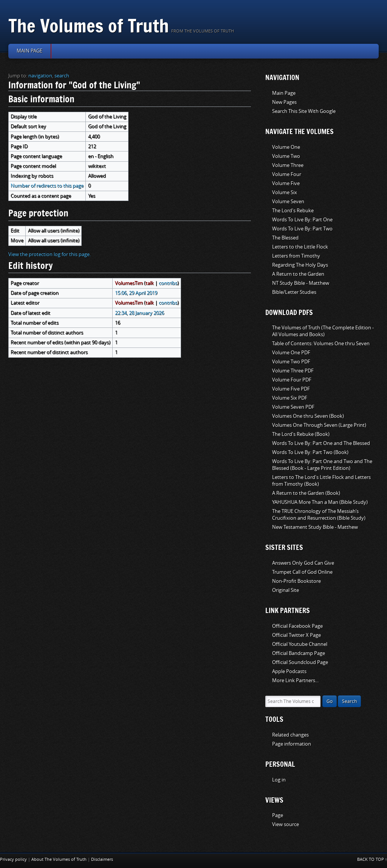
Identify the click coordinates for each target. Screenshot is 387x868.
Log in (279, 780)
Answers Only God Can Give (303, 563)
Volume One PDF (291, 353)
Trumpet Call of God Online (302, 572)
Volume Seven (288, 202)
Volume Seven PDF (293, 407)
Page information (292, 744)
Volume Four (287, 174)
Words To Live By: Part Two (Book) (310, 452)
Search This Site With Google (304, 111)
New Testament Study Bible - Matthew (315, 527)
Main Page (284, 93)
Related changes (290, 735)
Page (278, 815)
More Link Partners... (295, 680)
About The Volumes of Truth (59, 860)
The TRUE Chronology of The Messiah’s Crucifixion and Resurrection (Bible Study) (319, 515)
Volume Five (286, 183)
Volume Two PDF (291, 362)
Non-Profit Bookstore (296, 581)
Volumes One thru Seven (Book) (308, 416)
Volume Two (286, 156)
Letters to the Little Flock (300, 247)
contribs (168, 283)
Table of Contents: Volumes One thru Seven (321, 344)
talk (150, 283)
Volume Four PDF (292, 380)
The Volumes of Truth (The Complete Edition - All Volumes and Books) (323, 331)
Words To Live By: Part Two (302, 229)
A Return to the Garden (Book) (306, 493)
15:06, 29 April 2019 (136, 293)
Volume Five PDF (291, 389)
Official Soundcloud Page (300, 662)
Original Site (286, 590)
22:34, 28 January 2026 (139, 313)
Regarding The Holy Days (300, 265)
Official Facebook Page (297, 626)
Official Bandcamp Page (299, 653)
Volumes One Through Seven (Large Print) (319, 425)
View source (286, 824)
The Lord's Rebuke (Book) (301, 434)
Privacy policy (13, 860)
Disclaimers (102, 860)
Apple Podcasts (289, 671)
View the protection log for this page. (50, 254)
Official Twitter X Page (296, 635)
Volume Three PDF (293, 371)
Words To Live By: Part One (302, 220)
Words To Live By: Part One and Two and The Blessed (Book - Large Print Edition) (322, 465)
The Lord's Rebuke (293, 211)
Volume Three (288, 165)
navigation (40, 76)
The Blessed (285, 238)
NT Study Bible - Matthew (301, 283)
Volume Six (285, 192)
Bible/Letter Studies (294, 292)
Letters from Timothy (296, 256)
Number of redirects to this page (47, 186)
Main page (29, 51)
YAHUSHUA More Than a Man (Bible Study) (320, 502)
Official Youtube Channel (300, 644)
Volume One (286, 147)
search (62, 76)
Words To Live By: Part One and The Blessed (321, 443)
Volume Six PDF (290, 398)
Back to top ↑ (372, 860)
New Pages (284, 102)
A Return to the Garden (298, 274)
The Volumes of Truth (89, 25)
